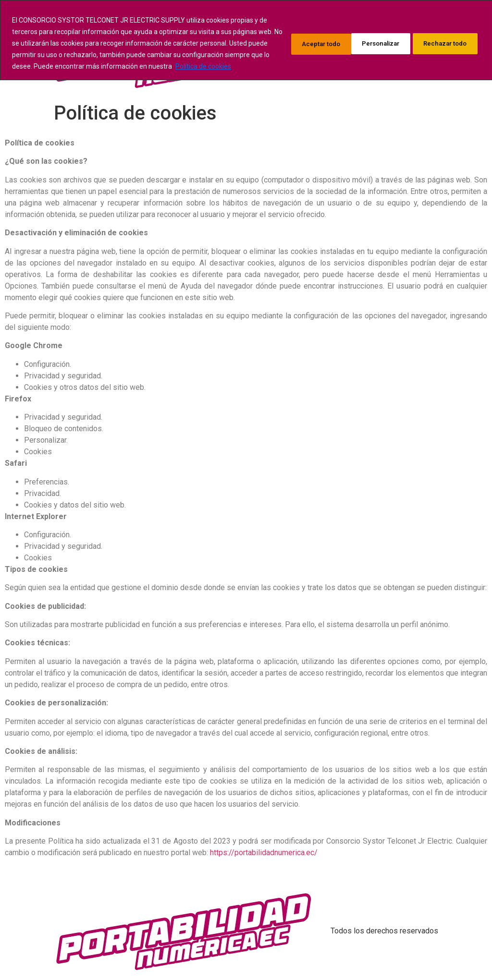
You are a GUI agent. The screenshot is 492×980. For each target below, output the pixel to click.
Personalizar (295, 49)
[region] (246, 46)
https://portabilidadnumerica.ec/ (264, 853)
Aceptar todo (446, 49)
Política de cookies (114, 78)
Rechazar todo (370, 49)
